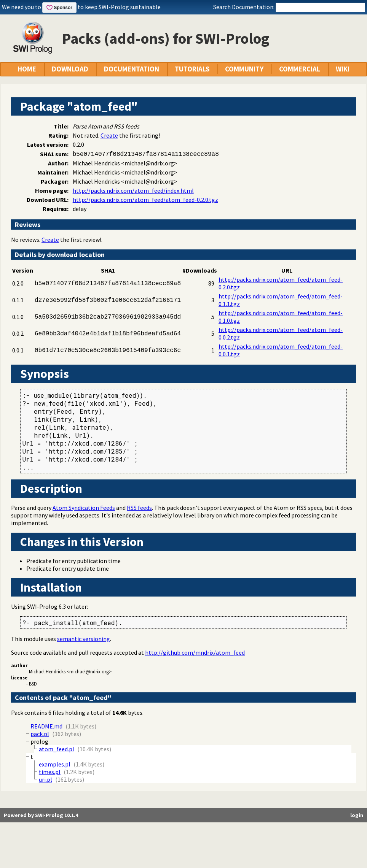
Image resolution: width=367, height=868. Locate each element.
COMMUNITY (244, 69)
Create (109, 135)
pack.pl (40, 734)
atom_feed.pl (57, 749)
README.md (46, 726)
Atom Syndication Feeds (84, 508)
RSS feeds (139, 508)
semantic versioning (84, 639)
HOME (27, 69)
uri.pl (45, 779)
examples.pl (55, 764)
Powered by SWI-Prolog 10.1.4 (41, 815)
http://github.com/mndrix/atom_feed (195, 652)
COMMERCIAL (300, 69)
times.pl (50, 772)
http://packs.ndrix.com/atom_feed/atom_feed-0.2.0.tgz (145, 200)
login (357, 815)
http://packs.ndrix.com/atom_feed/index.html (133, 190)
